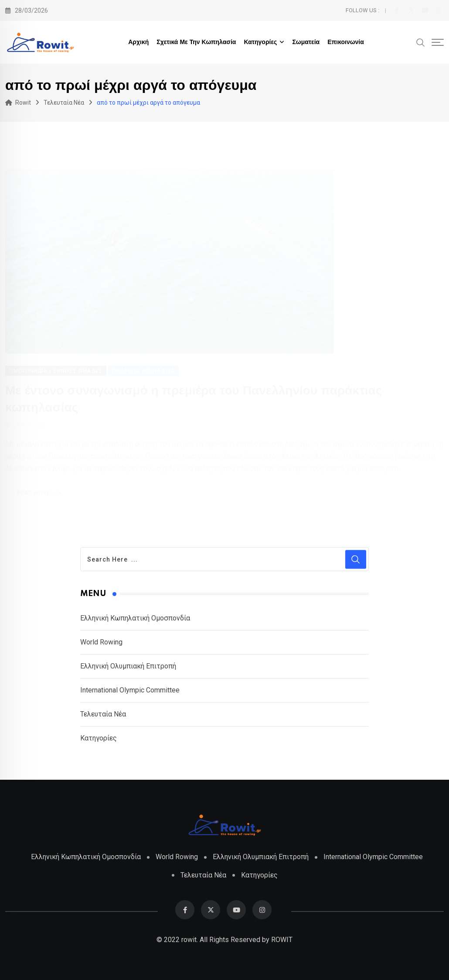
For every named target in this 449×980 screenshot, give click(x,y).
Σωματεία (306, 42)
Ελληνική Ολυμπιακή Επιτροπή (128, 666)
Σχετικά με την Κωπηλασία (196, 42)
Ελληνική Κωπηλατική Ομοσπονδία (135, 618)
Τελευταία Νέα (103, 714)
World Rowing (101, 642)
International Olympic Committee (130, 690)
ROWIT (282, 940)
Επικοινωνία (346, 42)
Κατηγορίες (260, 42)
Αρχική (138, 42)
